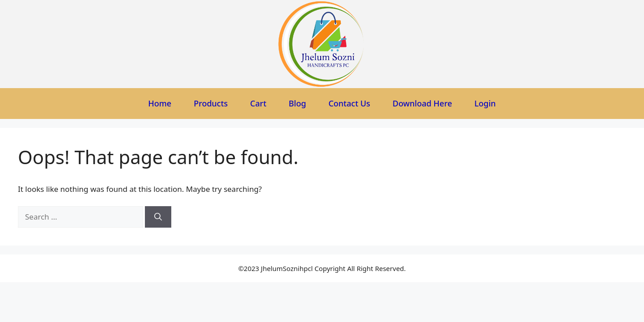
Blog (298, 103)
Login (485, 103)
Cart (258, 103)
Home (160, 103)
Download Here (422, 103)
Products (211, 103)
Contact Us (349, 103)
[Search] (158, 217)
